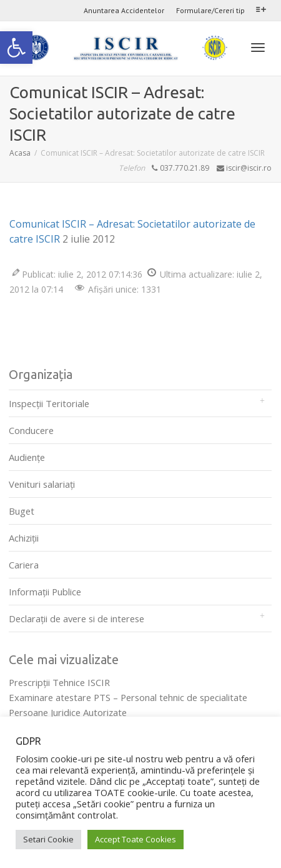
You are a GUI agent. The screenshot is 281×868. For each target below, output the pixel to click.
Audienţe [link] (27, 457)
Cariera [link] (24, 565)
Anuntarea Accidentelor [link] (124, 10)
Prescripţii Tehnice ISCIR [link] (59, 682)
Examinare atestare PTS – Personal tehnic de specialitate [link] (128, 697)
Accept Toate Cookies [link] (136, 839)
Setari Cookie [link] (48, 839)
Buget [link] (22, 511)
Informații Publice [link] (45, 592)
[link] (16, 48)
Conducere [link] (31, 430)
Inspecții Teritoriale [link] (49, 403)
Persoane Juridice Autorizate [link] (68, 712)
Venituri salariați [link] (42, 484)
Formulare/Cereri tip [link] (210, 10)
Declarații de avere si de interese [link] (76, 618)
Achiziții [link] (24, 538)
